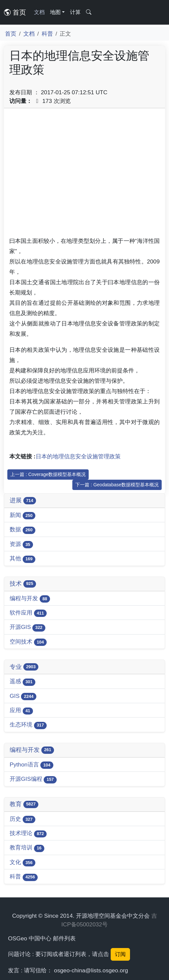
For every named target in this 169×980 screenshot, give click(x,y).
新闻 (22, 515)
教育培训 (27, 848)
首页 (15, 12)
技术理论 (28, 834)
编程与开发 (30, 599)
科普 (47, 34)
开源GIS (27, 627)
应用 (21, 711)
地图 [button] (55, 12)
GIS (23, 696)
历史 (22, 819)
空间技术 (28, 642)
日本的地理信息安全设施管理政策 (78, 456)
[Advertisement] (84, 175)
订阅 (120, 954)
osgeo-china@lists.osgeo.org (91, 970)
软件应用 (28, 613)
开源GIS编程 (33, 779)
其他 (22, 559)
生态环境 (28, 725)
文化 (22, 863)
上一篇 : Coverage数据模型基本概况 (48, 474)
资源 (21, 544)
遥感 (22, 682)
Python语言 (31, 765)
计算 (75, 12)
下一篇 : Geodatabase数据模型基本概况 (117, 485)
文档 (39, 12)
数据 (22, 530)
